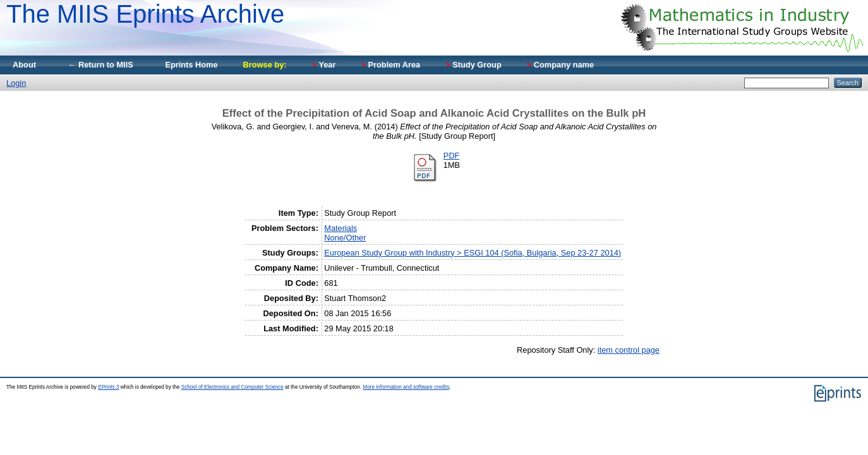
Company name (560, 65)
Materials (341, 228)
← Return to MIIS (100, 65)
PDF (452, 156)
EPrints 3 (108, 387)
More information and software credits (406, 387)
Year (324, 65)
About (24, 65)
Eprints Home (191, 65)
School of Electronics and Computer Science (232, 387)
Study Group (473, 65)
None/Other (345, 238)
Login (16, 83)
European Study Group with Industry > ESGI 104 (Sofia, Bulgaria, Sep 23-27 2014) (473, 253)
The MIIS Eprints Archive (145, 14)
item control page (629, 350)
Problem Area (390, 65)
